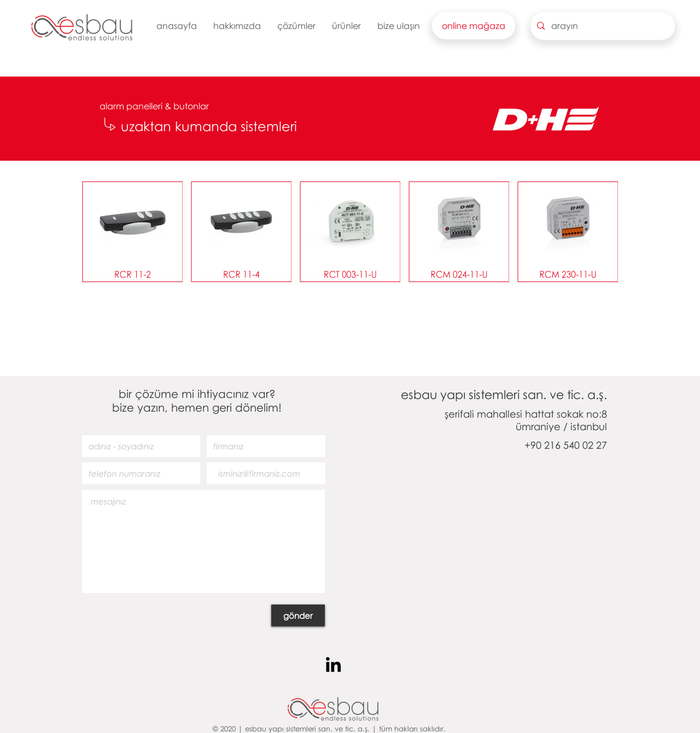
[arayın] (602, 26)
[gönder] (298, 615)
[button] (237, 26)
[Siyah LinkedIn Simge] (333, 664)
